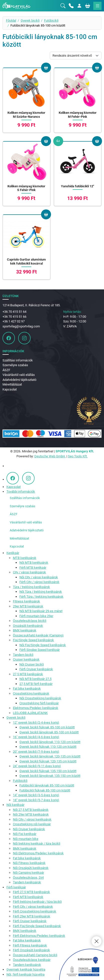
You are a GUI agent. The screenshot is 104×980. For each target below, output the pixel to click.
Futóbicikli (51, 20)
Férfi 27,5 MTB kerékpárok (31, 892)
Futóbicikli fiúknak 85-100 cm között (45, 790)
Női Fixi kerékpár (25, 834)
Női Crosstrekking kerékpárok (40, 698)
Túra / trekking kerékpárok (31, 587)
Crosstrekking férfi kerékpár (39, 703)
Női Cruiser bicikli (32, 664)
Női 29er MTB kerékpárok (31, 814)
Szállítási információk (18, 360)
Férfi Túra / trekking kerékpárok (41, 597)
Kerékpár (13, 553)
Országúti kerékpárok (28, 626)
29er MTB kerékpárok (28, 606)
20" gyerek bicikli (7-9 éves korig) (36, 752)
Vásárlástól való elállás (19, 375)
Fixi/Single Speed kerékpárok (33, 640)
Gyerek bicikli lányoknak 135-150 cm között (50, 776)
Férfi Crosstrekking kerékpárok (35, 911)
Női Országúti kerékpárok (31, 868)
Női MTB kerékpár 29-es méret (41, 611)
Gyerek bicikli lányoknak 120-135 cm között (50, 756)
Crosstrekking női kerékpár (32, 824)
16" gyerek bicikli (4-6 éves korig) (36, 737)
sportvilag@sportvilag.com (21, 326)
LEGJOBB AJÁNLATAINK (30, 713)
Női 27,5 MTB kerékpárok (31, 810)
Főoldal (11, 20)
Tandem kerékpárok (27, 882)
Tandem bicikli (23, 655)
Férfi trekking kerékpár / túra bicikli (37, 902)
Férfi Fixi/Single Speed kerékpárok (37, 926)
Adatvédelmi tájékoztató (19, 380)
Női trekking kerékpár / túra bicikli (37, 843)
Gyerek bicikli (30, 20)
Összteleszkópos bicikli (30, 621)
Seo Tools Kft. (78, 456)
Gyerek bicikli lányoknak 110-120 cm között (50, 742)
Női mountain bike (26, 839)
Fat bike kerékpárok (27, 688)
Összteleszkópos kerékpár (32, 960)
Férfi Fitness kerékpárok (30, 945)
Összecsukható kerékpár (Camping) (38, 635)
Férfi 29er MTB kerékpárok (32, 916)
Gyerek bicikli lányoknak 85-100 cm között (49, 732)
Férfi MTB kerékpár (33, 568)
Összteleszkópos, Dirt (28, 878)
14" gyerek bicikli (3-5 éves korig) (36, 795)
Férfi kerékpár (16, 887)
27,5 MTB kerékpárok (28, 674)
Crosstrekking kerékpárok (31, 693)
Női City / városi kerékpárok (39, 577)
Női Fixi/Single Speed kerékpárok (43, 645)
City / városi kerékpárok (29, 572)
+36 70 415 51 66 (14, 317)
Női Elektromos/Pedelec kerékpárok (38, 853)
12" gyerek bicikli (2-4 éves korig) (36, 723)
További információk (21, 491)
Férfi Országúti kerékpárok (31, 950)
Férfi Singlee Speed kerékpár (40, 650)
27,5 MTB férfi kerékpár (36, 684)
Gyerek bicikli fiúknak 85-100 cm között (47, 727)
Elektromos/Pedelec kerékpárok (36, 708)
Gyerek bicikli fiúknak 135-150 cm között (48, 771)
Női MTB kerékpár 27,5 (35, 679)
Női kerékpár (15, 805)
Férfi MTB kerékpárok (28, 897)
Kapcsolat (10, 389)
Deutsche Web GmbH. (50, 456)
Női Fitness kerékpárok (29, 863)
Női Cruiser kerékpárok (29, 829)
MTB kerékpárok (25, 558)
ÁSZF (6, 370)
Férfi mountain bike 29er (36, 616)
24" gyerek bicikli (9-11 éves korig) (37, 766)
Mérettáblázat (12, 384)
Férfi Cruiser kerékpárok (36, 669)
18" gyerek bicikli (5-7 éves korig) (36, 800)
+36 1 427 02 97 (14, 321)
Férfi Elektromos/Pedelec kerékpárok (39, 936)
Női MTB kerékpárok (34, 563)
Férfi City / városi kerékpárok (39, 582)
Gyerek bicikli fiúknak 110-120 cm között (48, 747)
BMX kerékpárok (25, 630)
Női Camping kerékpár (28, 873)
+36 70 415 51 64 (14, 312)
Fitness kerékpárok (26, 601)
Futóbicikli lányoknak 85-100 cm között (47, 785)
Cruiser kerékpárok (26, 659)
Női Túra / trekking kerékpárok (41, 592)
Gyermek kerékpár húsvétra (26, 969)
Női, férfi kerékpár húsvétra (26, 974)
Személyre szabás (15, 365)
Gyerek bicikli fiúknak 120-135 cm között (48, 761)
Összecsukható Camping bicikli (35, 955)
